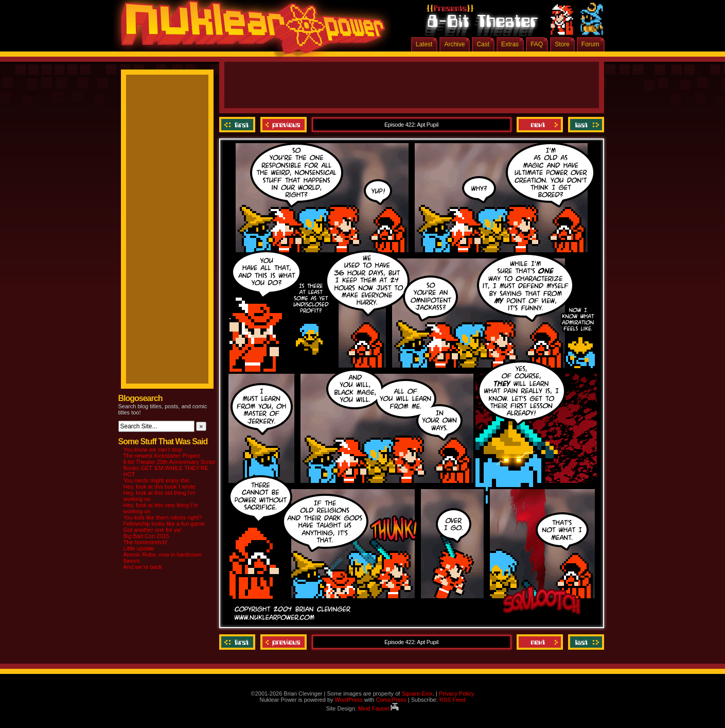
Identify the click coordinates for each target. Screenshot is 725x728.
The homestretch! (146, 542)
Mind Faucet (379, 708)
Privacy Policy (456, 694)
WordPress (349, 700)
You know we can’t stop (153, 449)
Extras (510, 44)
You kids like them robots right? (163, 517)
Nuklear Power (250, 31)
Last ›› (585, 125)
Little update (139, 548)
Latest (424, 44)
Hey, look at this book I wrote (160, 487)
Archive (454, 44)
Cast (483, 44)
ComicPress (391, 700)
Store (562, 44)
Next (540, 125)
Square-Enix (417, 694)
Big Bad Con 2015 (146, 536)
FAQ (537, 44)
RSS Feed (453, 700)
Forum (590, 44)
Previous (284, 125)
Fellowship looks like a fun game (164, 524)
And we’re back (143, 567)
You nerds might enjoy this (157, 480)
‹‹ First (238, 125)
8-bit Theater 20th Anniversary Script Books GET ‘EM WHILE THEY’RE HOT (169, 468)
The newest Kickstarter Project (162, 456)
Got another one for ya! (153, 530)
